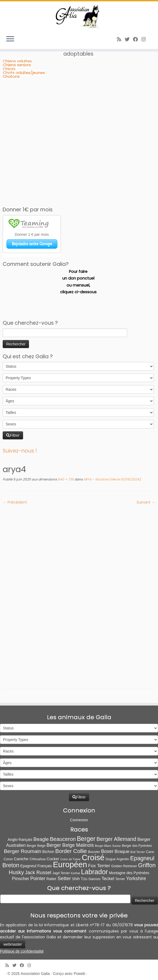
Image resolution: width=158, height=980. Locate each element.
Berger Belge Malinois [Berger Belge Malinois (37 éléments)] (70, 845)
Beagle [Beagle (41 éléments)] (41, 839)
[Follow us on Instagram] (145, 39)
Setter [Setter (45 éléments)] (64, 878)
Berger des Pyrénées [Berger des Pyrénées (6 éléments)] (137, 846)
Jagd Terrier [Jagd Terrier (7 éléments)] (61, 873)
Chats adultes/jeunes (24, 73)
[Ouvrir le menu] (10, 39)
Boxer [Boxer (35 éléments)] (107, 851)
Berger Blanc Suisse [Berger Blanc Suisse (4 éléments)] (108, 846)
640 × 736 (65, 479)
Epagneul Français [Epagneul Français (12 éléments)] (36, 866)
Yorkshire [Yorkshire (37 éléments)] (136, 878)
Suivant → (146, 502)
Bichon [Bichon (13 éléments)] (48, 852)
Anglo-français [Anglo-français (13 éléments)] (20, 840)
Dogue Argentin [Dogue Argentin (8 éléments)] (117, 859)
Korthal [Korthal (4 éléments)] (75, 873)
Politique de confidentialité (22, 951)
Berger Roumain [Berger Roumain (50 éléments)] (22, 851)
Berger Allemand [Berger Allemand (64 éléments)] (116, 839)
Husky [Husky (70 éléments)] (16, 872)
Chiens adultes (17, 61)
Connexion (79, 820)
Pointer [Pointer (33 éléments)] (38, 878)
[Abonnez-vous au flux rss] (121, 39)
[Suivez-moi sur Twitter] (129, 39)
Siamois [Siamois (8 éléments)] (94, 879)
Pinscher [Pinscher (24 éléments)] (21, 879)
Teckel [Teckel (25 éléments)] (108, 879)
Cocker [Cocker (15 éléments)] (53, 859)
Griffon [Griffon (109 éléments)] (147, 865)
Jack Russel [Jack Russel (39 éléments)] (38, 872)
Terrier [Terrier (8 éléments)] (120, 879)
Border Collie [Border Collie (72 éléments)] (71, 851)
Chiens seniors (17, 65)
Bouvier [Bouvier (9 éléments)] (94, 852)
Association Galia (35, 974)
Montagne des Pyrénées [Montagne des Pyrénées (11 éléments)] (129, 873)
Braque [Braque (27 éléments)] (122, 851)
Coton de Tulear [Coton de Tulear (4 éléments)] (71, 859)
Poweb (80, 974)
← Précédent (15, 502)
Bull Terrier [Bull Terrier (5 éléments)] (138, 852)
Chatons (11, 77)
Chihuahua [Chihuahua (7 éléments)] (38, 859)
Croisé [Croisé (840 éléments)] (93, 857)
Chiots (9, 69)
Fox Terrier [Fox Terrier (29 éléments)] (99, 866)
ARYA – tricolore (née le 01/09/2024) (112, 479)
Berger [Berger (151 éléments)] (86, 839)
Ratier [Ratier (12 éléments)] (52, 879)
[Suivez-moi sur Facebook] (137, 39)
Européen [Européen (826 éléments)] (70, 864)
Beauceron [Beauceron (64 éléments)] (63, 839)
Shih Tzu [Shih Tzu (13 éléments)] (80, 879)
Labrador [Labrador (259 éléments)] (94, 872)
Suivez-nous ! (20, 451)
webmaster (13, 944)
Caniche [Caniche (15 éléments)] (21, 859)
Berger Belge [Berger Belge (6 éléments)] (36, 846)
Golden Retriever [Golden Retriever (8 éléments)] (124, 866)
